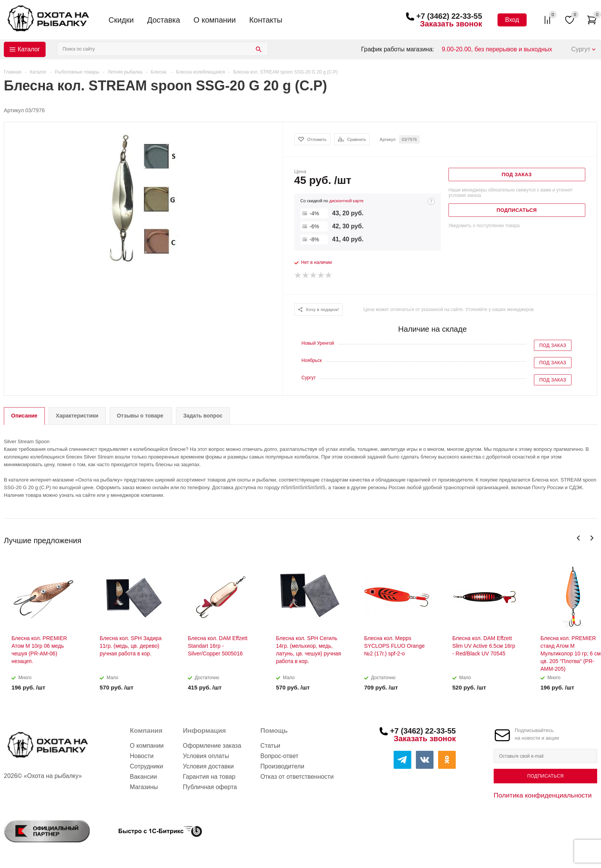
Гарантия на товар (209, 777)
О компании (215, 20)
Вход (512, 20)
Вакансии (144, 777)
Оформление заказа (212, 746)
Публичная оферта (210, 787)
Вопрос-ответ (279, 756)
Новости (142, 756)
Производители (282, 766)
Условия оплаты (206, 756)
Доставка (164, 20)
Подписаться (545, 776)
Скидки (121, 20)
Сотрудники (147, 766)
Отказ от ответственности (297, 777)
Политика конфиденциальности (543, 795)
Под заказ (553, 346)
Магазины (144, 787)
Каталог (29, 49)
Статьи (270, 746)
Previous (579, 538)
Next (592, 538)
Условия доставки (208, 766)
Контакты (266, 20)
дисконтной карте (346, 201)
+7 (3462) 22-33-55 (449, 16)
